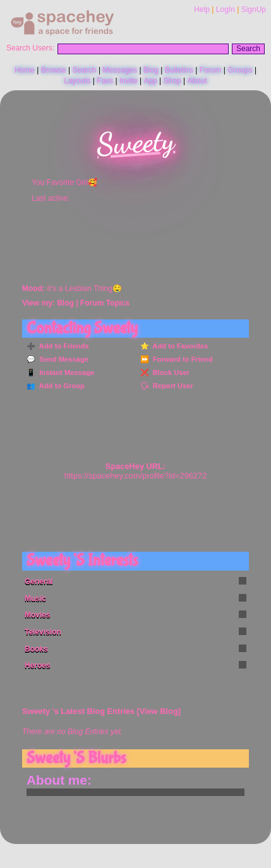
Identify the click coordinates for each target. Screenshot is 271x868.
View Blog (159, 711)
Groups (240, 70)
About (197, 81)
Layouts (77, 81)
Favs (105, 81)
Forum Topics (105, 303)
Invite (129, 81)
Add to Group (60, 386)
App (150, 81)
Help (202, 9)
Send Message (62, 359)
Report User (171, 386)
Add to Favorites (179, 346)
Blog (151, 70)
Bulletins (179, 70)
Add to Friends (62, 346)
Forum (211, 70)
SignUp (254, 9)
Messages (120, 70)
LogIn (226, 9)
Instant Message (65, 372)
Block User (170, 372)
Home (25, 70)
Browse (54, 70)
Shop (172, 81)
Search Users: (30, 48)
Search (248, 49)
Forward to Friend (181, 359)
